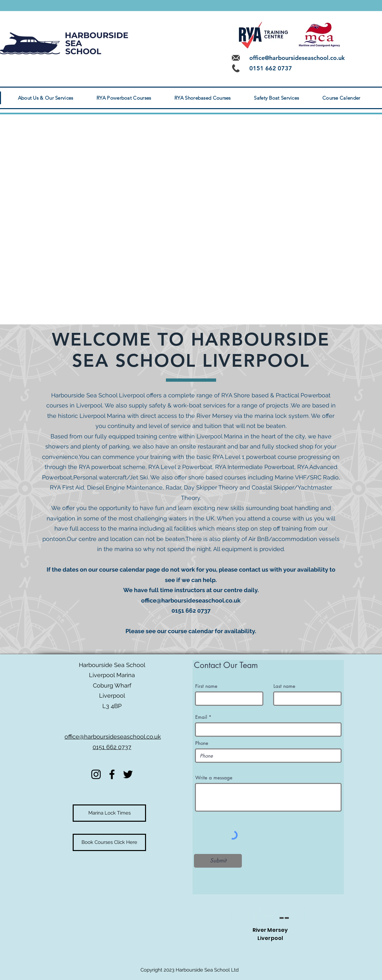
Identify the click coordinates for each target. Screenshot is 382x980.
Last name (284, 686)
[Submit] (218, 861)
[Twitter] (128, 774)
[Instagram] (96, 774)
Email (201, 717)
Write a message (214, 778)
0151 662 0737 (112, 747)
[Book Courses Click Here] (109, 842)
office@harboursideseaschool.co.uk (297, 58)
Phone (202, 743)
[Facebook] (112, 774)
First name (206, 686)
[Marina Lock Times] (109, 813)
